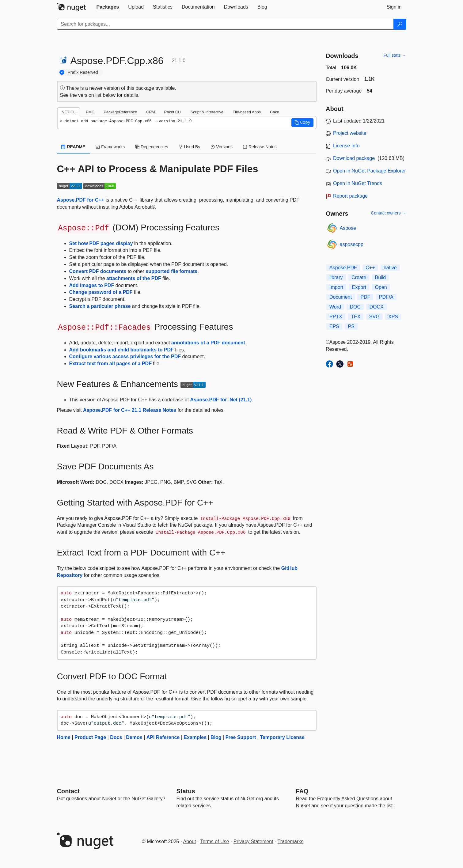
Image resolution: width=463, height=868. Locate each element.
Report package (350, 196)
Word (335, 307)
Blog (216, 737)
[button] (302, 123)
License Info (346, 146)
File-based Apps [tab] (247, 112)
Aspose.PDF (343, 268)
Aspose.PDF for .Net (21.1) (221, 400)
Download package (354, 158)
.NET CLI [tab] (69, 112)
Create (359, 277)
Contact (68, 791)
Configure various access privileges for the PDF (125, 356)
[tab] (108, 7)
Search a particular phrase (100, 306)
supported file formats (171, 271)
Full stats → (395, 55)
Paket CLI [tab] (173, 112)
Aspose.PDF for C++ (81, 200)
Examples (195, 737)
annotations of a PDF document (208, 343)
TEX (356, 317)
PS (351, 326)
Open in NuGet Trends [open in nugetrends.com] (358, 183)
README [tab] (74, 147)
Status (186, 791)
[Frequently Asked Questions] (302, 791)
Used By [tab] (190, 147)
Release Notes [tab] (260, 147)
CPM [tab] (150, 112)
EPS (334, 326)
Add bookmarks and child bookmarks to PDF (121, 350)
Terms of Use (214, 841)
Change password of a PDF (101, 292)
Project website (350, 133)
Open (381, 287)
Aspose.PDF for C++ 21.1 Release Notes (130, 410)
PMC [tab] (90, 112)
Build (381, 277)
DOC (355, 307)
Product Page (90, 737)
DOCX (376, 307)
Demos (134, 737)
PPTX (336, 317)
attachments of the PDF (134, 278)
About (190, 841)
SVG (374, 317)
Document (341, 297)
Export (359, 287)
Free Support (241, 737)
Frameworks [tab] (110, 147)
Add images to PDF (92, 285)
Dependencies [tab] (152, 147)
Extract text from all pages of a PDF (110, 364)
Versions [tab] (222, 147)
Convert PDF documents (98, 271)
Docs (116, 737)
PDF (365, 297)
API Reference (163, 737)
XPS (393, 317)
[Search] (400, 24)
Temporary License (282, 737)
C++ (370, 268)
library (336, 277)
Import (336, 287)
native (390, 268)
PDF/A (386, 297)
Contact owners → (388, 213)
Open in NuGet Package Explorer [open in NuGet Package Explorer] (369, 171)
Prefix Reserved (83, 72)
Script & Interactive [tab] (207, 112)
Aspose (348, 228)
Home (64, 737)
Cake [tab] (275, 112)
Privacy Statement (253, 841)
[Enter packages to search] (225, 24)
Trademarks (291, 841)
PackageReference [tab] (120, 112)
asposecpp (352, 244)
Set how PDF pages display (101, 243)
